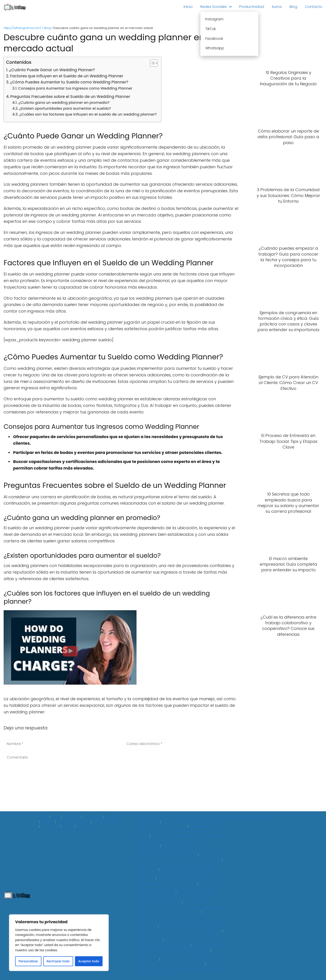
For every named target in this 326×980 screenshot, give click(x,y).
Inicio (188, 7)
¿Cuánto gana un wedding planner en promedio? (64, 103)
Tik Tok (68, 827)
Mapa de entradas (248, 817)
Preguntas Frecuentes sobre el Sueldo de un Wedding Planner (70, 97)
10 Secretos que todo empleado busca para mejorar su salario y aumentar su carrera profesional (179, 874)
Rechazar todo (58, 961)
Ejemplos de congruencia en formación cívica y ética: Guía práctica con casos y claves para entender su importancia (178, 850)
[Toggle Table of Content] (152, 63)
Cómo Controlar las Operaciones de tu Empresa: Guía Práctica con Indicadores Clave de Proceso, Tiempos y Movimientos (180, 919)
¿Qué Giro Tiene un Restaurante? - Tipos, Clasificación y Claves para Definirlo (176, 962)
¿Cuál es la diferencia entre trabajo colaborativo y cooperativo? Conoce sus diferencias (178, 888)
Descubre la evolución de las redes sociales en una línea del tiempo (179, 943)
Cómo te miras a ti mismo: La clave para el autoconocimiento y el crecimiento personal (178, 929)
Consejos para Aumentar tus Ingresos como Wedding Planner (75, 88)
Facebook (71, 817)
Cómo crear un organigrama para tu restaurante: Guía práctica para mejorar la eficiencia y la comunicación (179, 907)
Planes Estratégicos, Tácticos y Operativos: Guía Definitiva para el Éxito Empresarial (177, 969)
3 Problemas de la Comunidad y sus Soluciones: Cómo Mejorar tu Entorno (178, 831)
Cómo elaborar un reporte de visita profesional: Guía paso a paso (178, 824)
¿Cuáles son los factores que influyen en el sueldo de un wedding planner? (88, 114)
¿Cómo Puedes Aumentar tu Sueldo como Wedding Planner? (69, 82)
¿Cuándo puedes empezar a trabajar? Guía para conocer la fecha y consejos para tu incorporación (180, 841)
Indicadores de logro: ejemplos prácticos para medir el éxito (177, 948)
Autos (277, 7)
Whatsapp (85, 827)
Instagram (92, 817)
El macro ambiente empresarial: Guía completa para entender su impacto (178, 881)
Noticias (111, 817)
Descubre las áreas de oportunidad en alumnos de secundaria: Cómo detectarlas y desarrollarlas (175, 898)
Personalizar (28, 961)
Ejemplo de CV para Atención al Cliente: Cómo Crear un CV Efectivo (180, 858)
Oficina (47, 822)
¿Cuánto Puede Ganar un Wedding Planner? (52, 70)
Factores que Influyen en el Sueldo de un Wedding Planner (66, 76)
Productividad (252, 7)
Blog (293, 7)
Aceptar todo (89, 961)
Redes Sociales (214, 7)
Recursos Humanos (73, 822)
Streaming (50, 827)
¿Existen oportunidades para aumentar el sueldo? (65, 108)
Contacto (314, 7)
